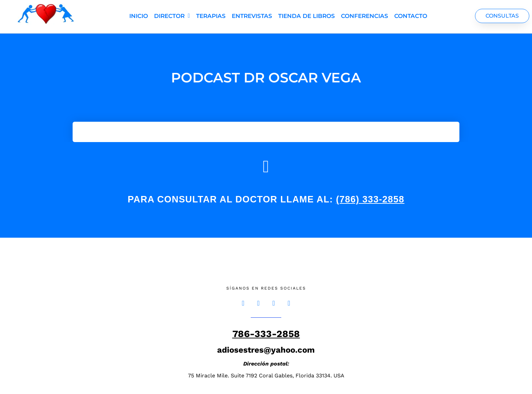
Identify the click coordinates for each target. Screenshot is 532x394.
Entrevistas (252, 16)
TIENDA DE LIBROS (307, 16)
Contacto (411, 16)
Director (172, 16)
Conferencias (365, 16)
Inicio (139, 16)
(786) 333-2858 (370, 199)
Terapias (211, 16)
